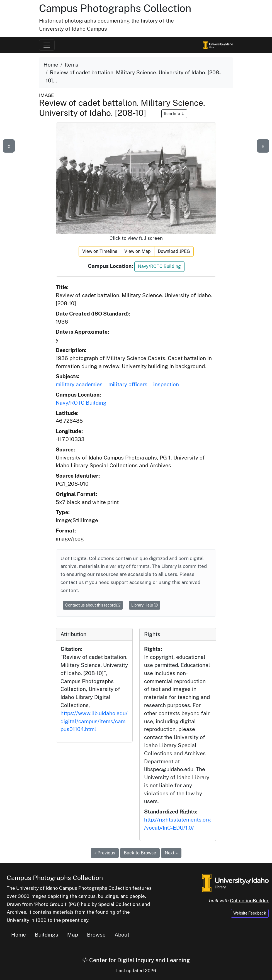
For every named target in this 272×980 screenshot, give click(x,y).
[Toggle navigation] (47, 45)
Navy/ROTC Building (159, 266)
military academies (79, 384)
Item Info (174, 114)
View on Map (138, 251)
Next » (171, 853)
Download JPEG (174, 251)
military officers (128, 384)
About (122, 935)
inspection (166, 384)
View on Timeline (100, 251)
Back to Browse (140, 853)
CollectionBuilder (249, 901)
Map (73, 935)
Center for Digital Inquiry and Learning (136, 960)
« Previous (105, 853)
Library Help (144, 605)
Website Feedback (250, 913)
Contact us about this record (93, 605)
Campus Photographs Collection (115, 8)
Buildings (47, 935)
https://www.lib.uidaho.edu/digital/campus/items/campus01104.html (94, 721)
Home (51, 65)
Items (71, 65)
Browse (96, 935)
